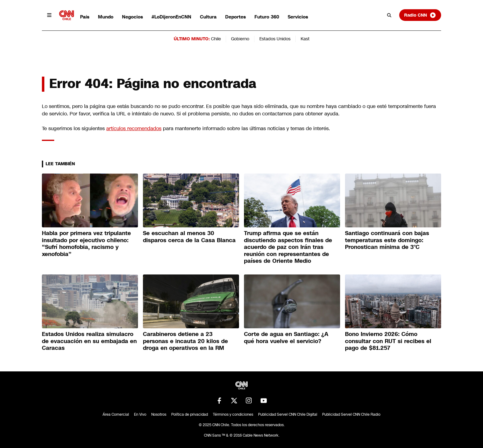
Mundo (106, 17)
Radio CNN (420, 15)
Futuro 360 (267, 17)
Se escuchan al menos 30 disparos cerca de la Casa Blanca (189, 237)
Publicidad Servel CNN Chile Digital (288, 414)
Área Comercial (116, 414)
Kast (305, 39)
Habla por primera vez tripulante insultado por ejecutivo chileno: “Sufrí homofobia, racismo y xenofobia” (86, 244)
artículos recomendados (134, 128)
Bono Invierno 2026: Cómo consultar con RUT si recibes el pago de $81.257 (388, 341)
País (85, 17)
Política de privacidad (190, 414)
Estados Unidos (275, 39)
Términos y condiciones (233, 414)
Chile (216, 39)
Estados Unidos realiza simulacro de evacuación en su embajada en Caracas (89, 341)
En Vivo (140, 414)
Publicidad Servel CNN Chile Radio (351, 414)
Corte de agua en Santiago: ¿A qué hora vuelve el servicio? (286, 338)
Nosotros (159, 414)
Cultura (208, 17)
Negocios (132, 17)
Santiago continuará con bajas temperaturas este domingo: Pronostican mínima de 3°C (387, 240)
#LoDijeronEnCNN (171, 17)
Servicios (298, 17)
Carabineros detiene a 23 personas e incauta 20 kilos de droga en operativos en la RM (185, 341)
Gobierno (240, 39)
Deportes (235, 17)
